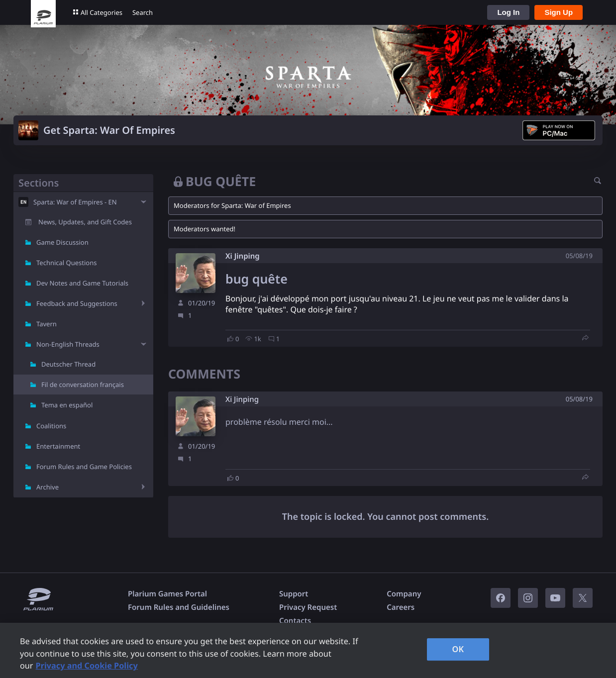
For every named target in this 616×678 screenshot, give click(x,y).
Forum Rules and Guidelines (179, 607)
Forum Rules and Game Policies (84, 467)
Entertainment (58, 446)
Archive (48, 487)
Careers (401, 607)
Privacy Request (308, 607)
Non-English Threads (68, 344)
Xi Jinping (243, 256)
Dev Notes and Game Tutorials (82, 283)
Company (404, 594)
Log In (508, 12)
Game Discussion (62, 242)
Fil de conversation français (83, 385)
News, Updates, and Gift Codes (85, 222)
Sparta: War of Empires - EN (75, 202)
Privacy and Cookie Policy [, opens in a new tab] (87, 666)
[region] (308, 650)
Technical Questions (67, 263)
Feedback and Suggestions (77, 303)
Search (143, 12)
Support (294, 594)
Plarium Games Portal (167, 594)
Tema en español (67, 405)
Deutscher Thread (68, 364)
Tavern (47, 324)
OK (458, 649)
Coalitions (51, 426)
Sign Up (559, 12)
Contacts (295, 621)
